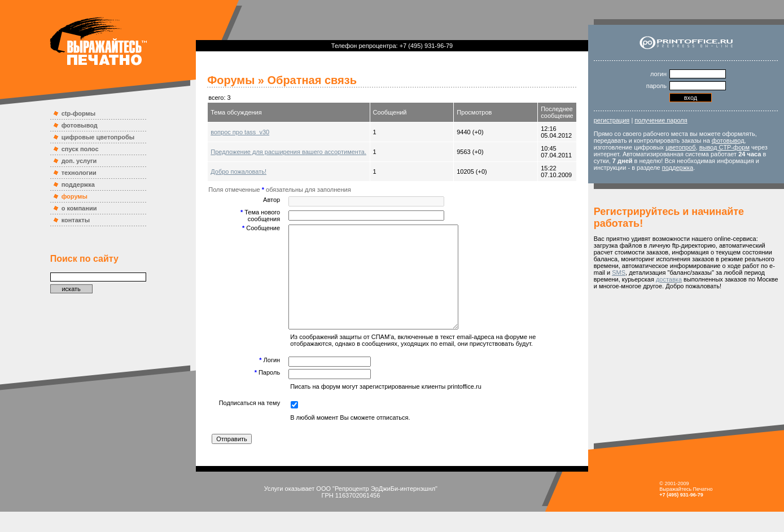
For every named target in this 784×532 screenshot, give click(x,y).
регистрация (612, 120)
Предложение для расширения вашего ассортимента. (288, 152)
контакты (76, 220)
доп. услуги (79, 161)
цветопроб (680, 147)
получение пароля (661, 120)
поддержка (78, 184)
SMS (619, 272)
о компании (79, 208)
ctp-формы (78, 113)
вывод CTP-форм (724, 147)
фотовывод (80, 125)
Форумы (231, 80)
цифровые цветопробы (98, 137)
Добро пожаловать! (238, 172)
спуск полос (80, 149)
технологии (79, 173)
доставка (669, 279)
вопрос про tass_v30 (240, 132)
